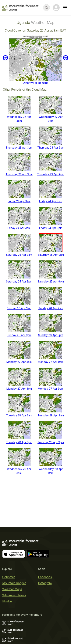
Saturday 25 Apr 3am (19, 255)
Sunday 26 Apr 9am (51, 308)
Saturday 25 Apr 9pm (51, 281)
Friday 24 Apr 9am (51, 201)
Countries (9, 577)
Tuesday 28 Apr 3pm (19, 442)
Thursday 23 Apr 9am (51, 148)
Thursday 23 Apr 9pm (51, 174)
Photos (7, 601)
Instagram (45, 583)
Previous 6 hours (5, 58)
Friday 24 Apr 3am (19, 201)
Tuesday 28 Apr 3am (19, 415)
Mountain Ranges (14, 583)
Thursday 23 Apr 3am (19, 148)
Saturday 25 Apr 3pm (19, 281)
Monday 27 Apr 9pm (51, 389)
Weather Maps (12, 589)
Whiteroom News (14, 595)
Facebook (45, 577)
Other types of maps (35, 83)
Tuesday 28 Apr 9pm (51, 442)
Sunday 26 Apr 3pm (19, 335)
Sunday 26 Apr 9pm (51, 335)
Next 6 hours (66, 58)
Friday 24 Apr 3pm (19, 228)
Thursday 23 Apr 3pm (19, 174)
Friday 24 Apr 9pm (51, 228)
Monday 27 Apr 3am (19, 362)
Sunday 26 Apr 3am (19, 308)
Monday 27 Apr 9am (51, 362)
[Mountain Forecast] (20, 8)
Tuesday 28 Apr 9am (51, 415)
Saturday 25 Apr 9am (51, 255)
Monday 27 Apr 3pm (19, 389)
